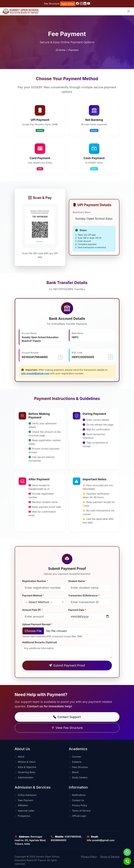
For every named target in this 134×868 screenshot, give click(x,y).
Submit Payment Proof (67, 665)
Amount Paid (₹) (32, 610)
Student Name (78, 581)
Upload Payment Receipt (37, 624)
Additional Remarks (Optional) (40, 642)
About (20, 757)
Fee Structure (52, 4)
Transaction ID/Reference (84, 595)
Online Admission (26, 795)
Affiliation (21, 805)
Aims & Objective (25, 767)
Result (74, 772)
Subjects (75, 762)
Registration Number (35, 581)
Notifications (77, 795)
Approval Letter (25, 811)
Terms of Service (80, 811)
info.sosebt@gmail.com (35, 373)
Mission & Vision (25, 762)
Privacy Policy (78, 805)
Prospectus (22, 816)
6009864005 (59, 840)
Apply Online (68, 4)
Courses (75, 757)
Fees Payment (24, 800)
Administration (24, 778)
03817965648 (73, 837)
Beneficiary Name (82, 212)
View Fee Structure (67, 728)
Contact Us (76, 800)
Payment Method (33, 595)
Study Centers (78, 778)
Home (60, 51)
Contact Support (67, 717)
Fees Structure (78, 767)
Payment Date (77, 610)
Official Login (78, 816)
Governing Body (25, 772)
